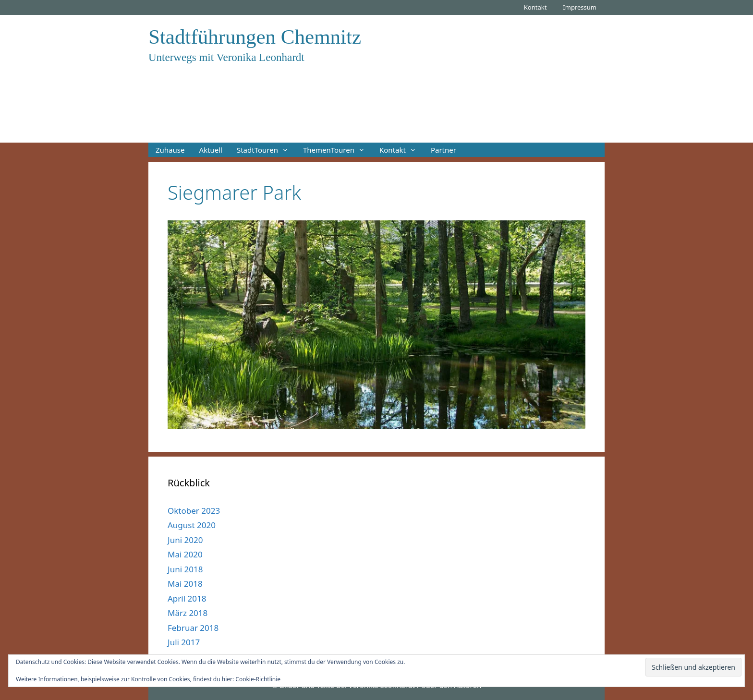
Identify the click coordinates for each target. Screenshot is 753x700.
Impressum (580, 7)
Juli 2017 (184, 642)
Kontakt (535, 7)
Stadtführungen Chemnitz (255, 37)
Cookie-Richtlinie (258, 679)
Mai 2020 (185, 554)
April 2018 (187, 598)
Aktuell (210, 150)
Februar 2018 (193, 628)
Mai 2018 (185, 584)
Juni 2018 (185, 569)
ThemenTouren (338, 150)
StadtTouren (266, 150)
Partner (443, 150)
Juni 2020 (185, 540)
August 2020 (192, 525)
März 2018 (188, 613)
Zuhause (170, 150)
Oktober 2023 (194, 511)
